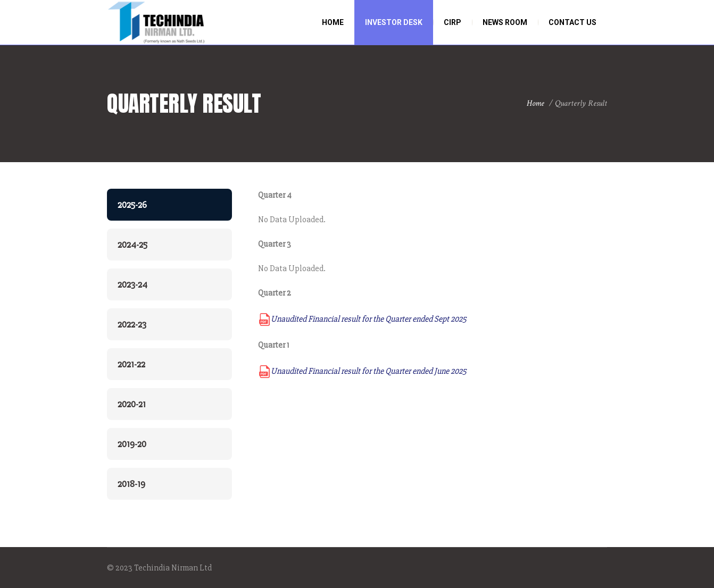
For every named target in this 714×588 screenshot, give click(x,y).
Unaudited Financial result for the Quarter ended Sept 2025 (362, 319)
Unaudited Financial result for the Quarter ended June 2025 (362, 371)
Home (535, 103)
